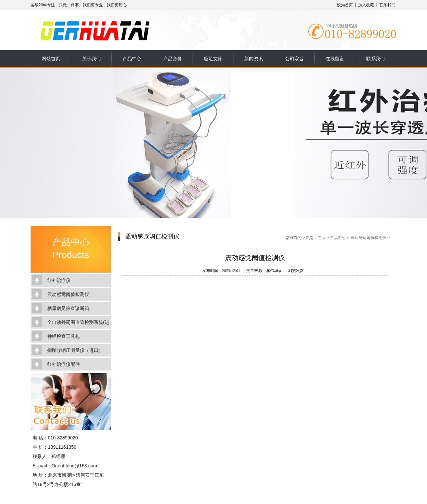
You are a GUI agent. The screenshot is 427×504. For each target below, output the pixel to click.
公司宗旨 (294, 59)
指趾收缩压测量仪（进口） (75, 350)
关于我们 (91, 59)
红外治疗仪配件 (64, 364)
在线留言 (335, 59)
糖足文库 (213, 59)
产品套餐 (173, 59)
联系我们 (387, 5)
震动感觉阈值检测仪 (68, 294)
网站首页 (51, 59)
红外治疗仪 (59, 280)
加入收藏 (366, 5)
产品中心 (132, 59)
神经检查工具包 (64, 336)
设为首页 (345, 5)
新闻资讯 (254, 59)
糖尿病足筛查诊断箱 (68, 308)
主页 (321, 238)
